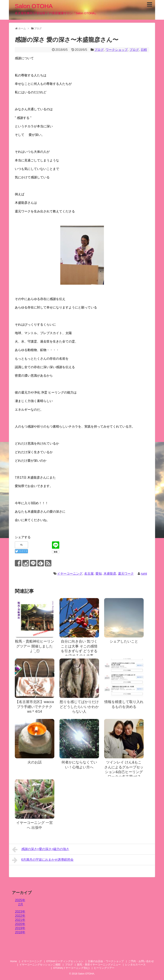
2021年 (20, 920)
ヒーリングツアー (104, 968)
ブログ (99, 50)
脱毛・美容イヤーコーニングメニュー (99, 965)
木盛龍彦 (110, 574)
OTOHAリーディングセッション (65, 961)
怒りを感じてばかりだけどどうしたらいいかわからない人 (79, 707)
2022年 (20, 916)
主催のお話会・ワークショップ (106, 961)
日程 (144, 50)
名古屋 (89, 574)
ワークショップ (117, 50)
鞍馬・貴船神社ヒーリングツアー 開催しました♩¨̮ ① (35, 646)
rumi (144, 574)
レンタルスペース (137, 965)
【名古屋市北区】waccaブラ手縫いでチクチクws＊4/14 (34, 707)
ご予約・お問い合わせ (141, 961)
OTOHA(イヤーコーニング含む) (71, 968)
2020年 (20, 924)
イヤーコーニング (70, 574)
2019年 (20, 928)
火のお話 (35, 762)
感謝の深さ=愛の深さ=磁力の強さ (41, 849)
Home (13, 961)
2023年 (20, 912)
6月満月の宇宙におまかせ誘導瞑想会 (43, 860)
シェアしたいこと (124, 641)
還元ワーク (126, 574)
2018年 (20, 932)
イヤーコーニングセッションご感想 (40, 965)
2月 (21, 904)
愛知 (99, 574)
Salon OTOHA (34, 6)
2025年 (20, 900)
